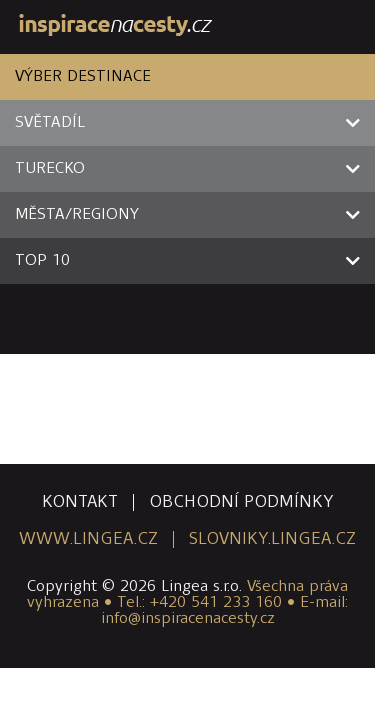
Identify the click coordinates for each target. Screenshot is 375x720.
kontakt (80, 502)
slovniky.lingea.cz (272, 539)
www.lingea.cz (88, 539)
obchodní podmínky (241, 502)
